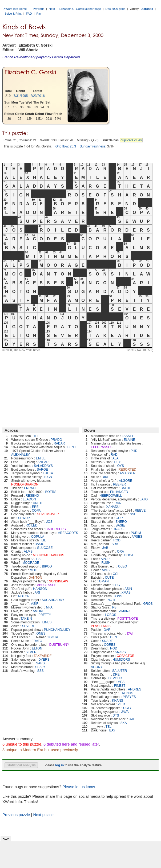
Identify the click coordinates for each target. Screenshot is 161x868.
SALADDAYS (43, 466)
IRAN (117, 503)
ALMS (28, 552)
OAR (107, 630)
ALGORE (126, 481)
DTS (116, 715)
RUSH (106, 563)
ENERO (121, 522)
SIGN (48, 477)
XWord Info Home (15, 9)
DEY (117, 462)
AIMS (106, 570)
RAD (114, 455)
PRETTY (45, 615)
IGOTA (53, 637)
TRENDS (126, 693)
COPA (36, 511)
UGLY (127, 708)
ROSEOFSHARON (25, 484)
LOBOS (110, 615)
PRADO (56, 440)
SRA (115, 544)
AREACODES (68, 533)
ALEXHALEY (21, 455)
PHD (134, 451)
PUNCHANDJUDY (57, 630)
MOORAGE (31, 563)
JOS (49, 522)
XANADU (113, 507)
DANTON (35, 578)
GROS (148, 604)
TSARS (39, 663)
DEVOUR (115, 678)
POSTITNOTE (128, 619)
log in (59, 765)
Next (52, 9)
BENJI (72, 447)
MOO (33, 570)
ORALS (118, 529)
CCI (116, 574)
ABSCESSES (47, 585)
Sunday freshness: (93, 146)
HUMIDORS (121, 660)
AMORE (39, 611)
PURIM (136, 533)
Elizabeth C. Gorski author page (80, 9)
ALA (116, 458)
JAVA (125, 712)
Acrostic (147, 9)
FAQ (29, 14)
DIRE (106, 477)
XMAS (126, 593)
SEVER (31, 652)
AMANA (125, 611)
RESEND (32, 496)
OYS (121, 466)
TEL (108, 727)
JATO (144, 499)
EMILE (41, 458)
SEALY (40, 667)
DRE (116, 674)
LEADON (29, 499)
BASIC (39, 544)
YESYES (130, 697)
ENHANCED (119, 492)
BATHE (126, 488)
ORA (120, 552)
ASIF (35, 604)
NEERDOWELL (111, 496)
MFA (49, 607)
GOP (119, 518)
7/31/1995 (21, 96)
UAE (132, 719)
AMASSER (128, 473)
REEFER (120, 484)
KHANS (117, 701)
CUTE (109, 578)
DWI (130, 633)
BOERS (51, 492)
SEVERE (29, 626)
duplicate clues (131, 140)
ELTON (37, 648)
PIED (121, 704)
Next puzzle (43, 815)
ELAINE (129, 440)
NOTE (112, 600)
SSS (41, 671)
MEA (121, 682)
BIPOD (47, 566)
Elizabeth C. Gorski (30, 72)
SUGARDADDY (53, 600)
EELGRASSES (102, 447)
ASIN (128, 589)
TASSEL (128, 436)
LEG (117, 585)
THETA (48, 473)
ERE (35, 507)
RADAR (59, 443)
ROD (117, 540)
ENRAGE (31, 488)
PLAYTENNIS (101, 626)
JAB (105, 548)
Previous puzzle (16, 815)
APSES (137, 537)
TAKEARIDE (43, 656)
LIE (44, 540)
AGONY (97, 667)
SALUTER (120, 671)
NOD (114, 648)
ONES (41, 633)
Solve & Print (13, 14)
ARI (37, 593)
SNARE (107, 641)
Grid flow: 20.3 (66, 146)
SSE (133, 514)
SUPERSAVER (48, 514)
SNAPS (120, 652)
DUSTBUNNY (59, 645)
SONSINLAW (59, 581)
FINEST (120, 686)
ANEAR (43, 462)
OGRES (110, 645)
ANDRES (135, 689)
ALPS (36, 559)
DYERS (44, 660)
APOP (105, 559)
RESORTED (127, 470)
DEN (113, 637)
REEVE (140, 511)
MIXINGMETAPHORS (49, 555)
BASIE (120, 525)
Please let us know (79, 787)
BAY (112, 730)
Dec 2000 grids (115, 9)
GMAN (104, 581)
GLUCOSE (45, 548)
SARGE (42, 470)
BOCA (129, 555)
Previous (39, 9)
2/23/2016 (37, 96)
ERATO (37, 641)
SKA (124, 723)
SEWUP (24, 518)
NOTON (24, 596)
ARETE (38, 503)
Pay (39, 14)
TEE (36, 436)
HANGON (40, 589)
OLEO (122, 566)
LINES (47, 622)
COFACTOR (126, 656)
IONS (118, 596)
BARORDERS (56, 529)
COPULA (38, 537)
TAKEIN (26, 619)
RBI (115, 607)
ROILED (32, 525)
